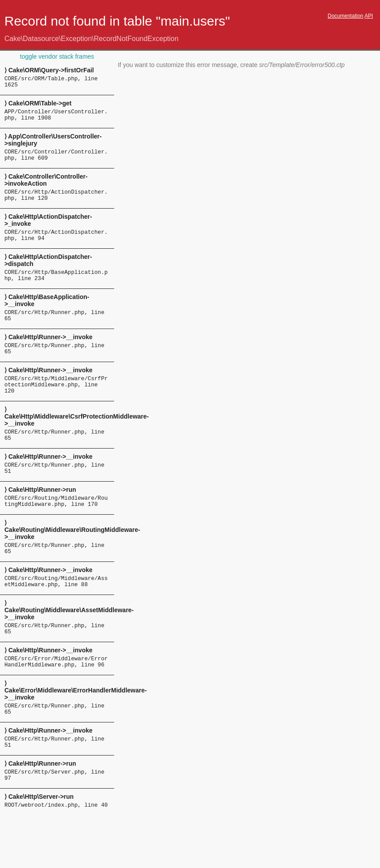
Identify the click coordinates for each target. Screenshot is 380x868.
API (369, 16)
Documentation (345, 16)
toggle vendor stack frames (57, 56)
